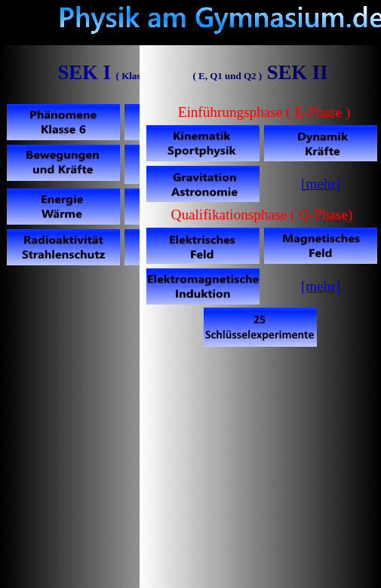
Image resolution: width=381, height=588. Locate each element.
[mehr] (321, 286)
